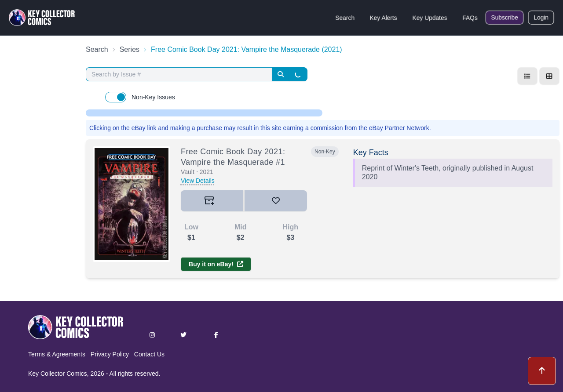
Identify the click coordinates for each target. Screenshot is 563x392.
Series (130, 49)
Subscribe (505, 18)
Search (345, 18)
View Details (198, 181)
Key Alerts (383, 18)
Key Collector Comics (58, 374)
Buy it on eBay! (216, 264)
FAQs (470, 18)
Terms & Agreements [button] (57, 354)
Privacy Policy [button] (110, 354)
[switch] (116, 97)
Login (541, 18)
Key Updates (430, 18)
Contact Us (149, 354)
